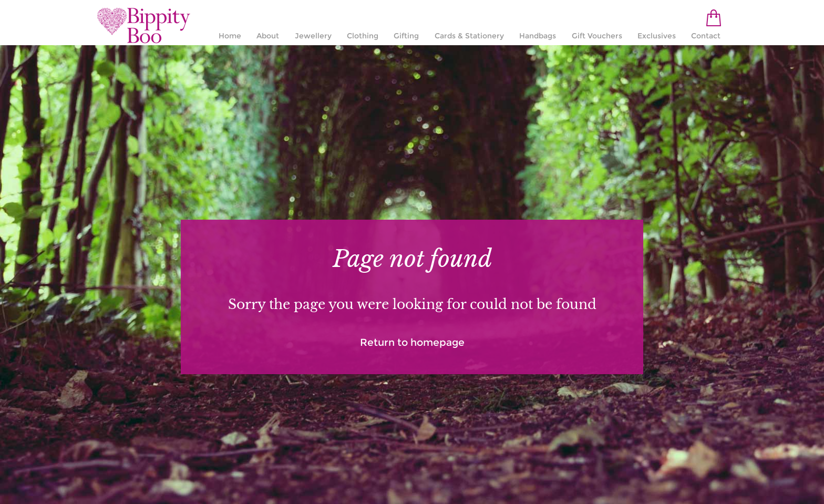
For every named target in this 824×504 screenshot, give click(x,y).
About (268, 36)
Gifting (406, 36)
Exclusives (657, 36)
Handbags (538, 36)
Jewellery (313, 36)
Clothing (363, 36)
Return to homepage (412, 342)
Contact (706, 36)
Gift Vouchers (597, 36)
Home (230, 36)
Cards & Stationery (469, 36)
